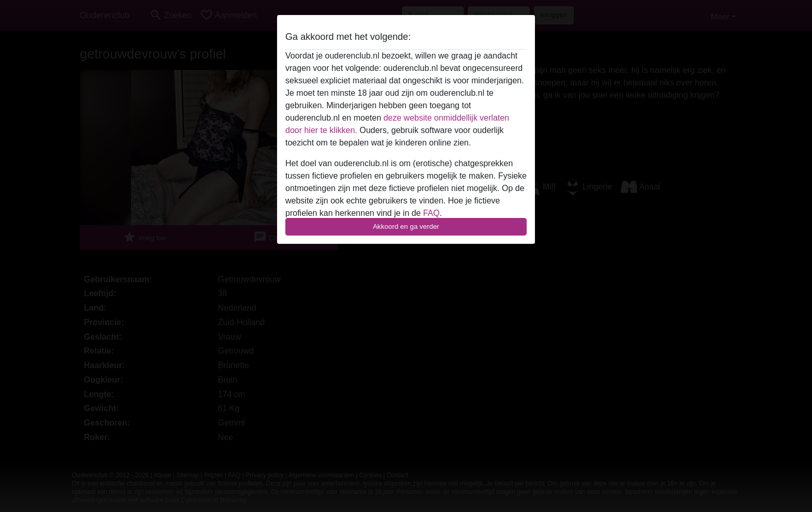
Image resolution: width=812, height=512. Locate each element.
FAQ (431, 213)
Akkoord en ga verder (406, 226)
